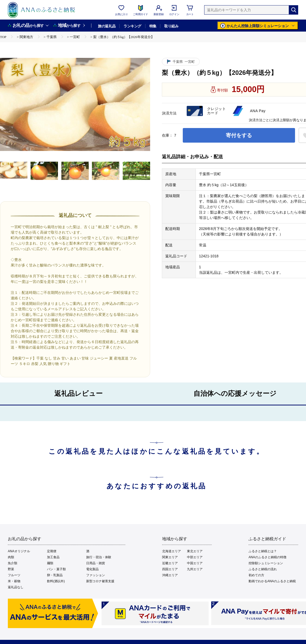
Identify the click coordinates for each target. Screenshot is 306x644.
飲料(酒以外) (56, 581)
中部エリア (195, 557)
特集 (153, 26)
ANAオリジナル (19, 551)
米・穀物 (14, 581)
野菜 (11, 569)
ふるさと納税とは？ (263, 551)
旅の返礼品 (107, 26)
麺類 (50, 563)
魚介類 (13, 563)
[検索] (293, 10)
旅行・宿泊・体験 (99, 557)
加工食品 (53, 557)
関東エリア (170, 557)
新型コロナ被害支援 (100, 581)
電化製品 (92, 569)
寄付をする (239, 135)
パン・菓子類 (56, 569)
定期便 (52, 551)
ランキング (132, 26)
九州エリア (195, 569)
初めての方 (256, 575)
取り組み (171, 26)
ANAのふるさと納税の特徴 (267, 557)
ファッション (96, 575)
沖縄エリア (170, 575)
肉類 (11, 557)
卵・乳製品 (55, 575)
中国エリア (195, 563)
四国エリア (170, 569)
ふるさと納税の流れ (263, 569)
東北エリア (195, 551)
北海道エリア (172, 551)
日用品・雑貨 (96, 563)
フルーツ (14, 575)
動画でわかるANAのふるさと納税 (272, 581)
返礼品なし (16, 587)
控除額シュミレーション (266, 563)
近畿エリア (170, 563)
